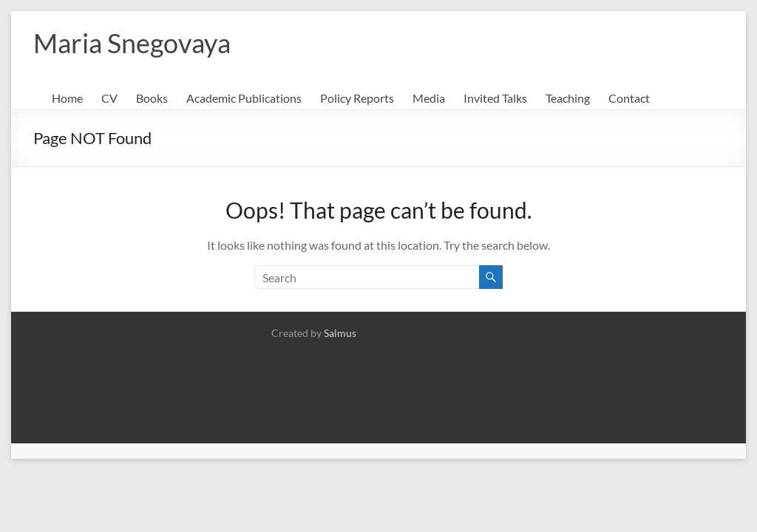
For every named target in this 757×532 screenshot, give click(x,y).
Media (429, 98)
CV (109, 98)
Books (152, 98)
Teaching (568, 98)
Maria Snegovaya (132, 43)
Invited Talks (495, 98)
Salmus (340, 333)
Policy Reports (357, 98)
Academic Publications (244, 98)
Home (67, 98)
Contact (629, 98)
